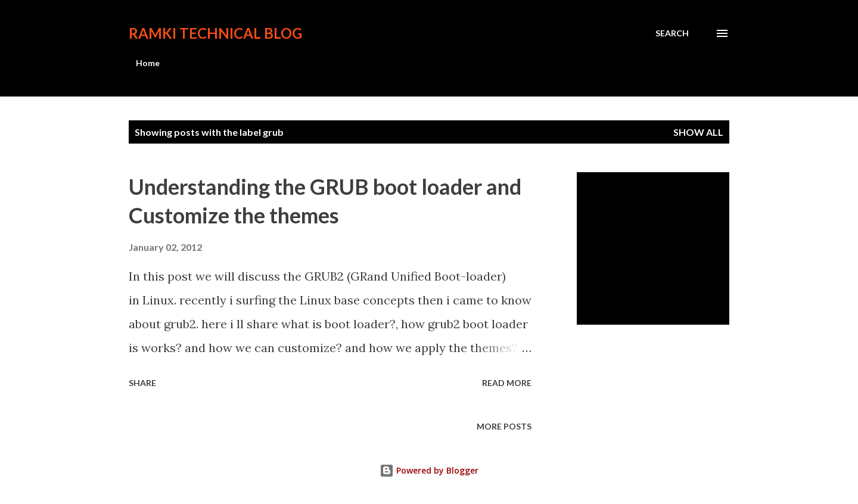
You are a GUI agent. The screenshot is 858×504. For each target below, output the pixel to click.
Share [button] (142, 383)
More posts (504, 426)
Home (148, 63)
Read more (507, 383)
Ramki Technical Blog (215, 33)
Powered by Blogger (429, 470)
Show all (698, 132)
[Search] (672, 33)
